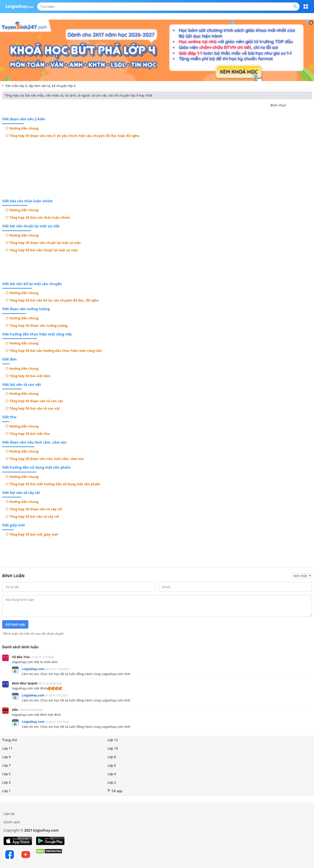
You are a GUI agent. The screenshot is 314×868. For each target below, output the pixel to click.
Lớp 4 (112, 774)
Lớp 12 (113, 740)
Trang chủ (10, 740)
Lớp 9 (6, 757)
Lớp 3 (6, 782)
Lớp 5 (6, 774)
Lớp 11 (7, 748)
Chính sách (12, 822)
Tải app (115, 791)
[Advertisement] (157, 168)
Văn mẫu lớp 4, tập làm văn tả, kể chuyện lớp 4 (40, 86)
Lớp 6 (112, 765)
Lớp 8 (112, 757)
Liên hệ (9, 814)
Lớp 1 (6, 791)
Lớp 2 (112, 782)
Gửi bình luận (15, 625)
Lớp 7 (6, 765)
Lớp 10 (113, 748)
